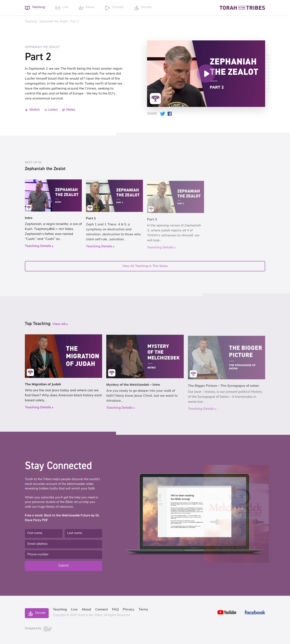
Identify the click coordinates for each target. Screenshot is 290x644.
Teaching (31, 22)
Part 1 (91, 222)
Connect (102, 610)
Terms (143, 610)
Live (74, 610)
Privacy (129, 610)
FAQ (115, 610)
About (86, 610)
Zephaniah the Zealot (54, 22)
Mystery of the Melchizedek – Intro (133, 389)
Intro (29, 220)
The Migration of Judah (43, 387)
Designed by (38, 629)
